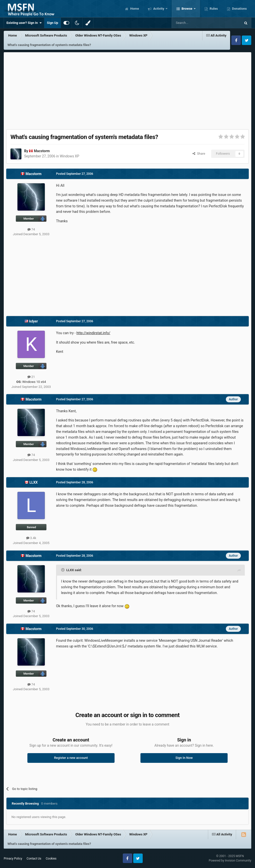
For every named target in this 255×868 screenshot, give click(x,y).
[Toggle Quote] (63, 570)
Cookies (51, 859)
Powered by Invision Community (230, 861)
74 (31, 229)
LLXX (33, 482)
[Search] (194, 23)
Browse (187, 9)
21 (31, 377)
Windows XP (69, 156)
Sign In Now (184, 758)
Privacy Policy (13, 859)
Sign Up (52, 23)
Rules (213, 9)
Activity (159, 9)
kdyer (33, 321)
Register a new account (71, 758)
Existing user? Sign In (24, 23)
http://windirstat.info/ (93, 333)
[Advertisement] (127, 90)
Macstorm (42, 151)
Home (134, 9)
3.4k (31, 538)
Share (199, 154)
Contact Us (34, 859)
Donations (239, 9)
